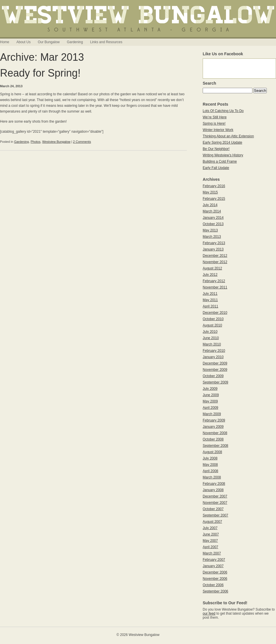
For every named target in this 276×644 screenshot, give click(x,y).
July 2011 (210, 294)
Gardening (75, 42)
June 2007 (211, 534)
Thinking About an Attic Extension (228, 136)
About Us (23, 42)
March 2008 (212, 477)
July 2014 (210, 205)
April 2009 (210, 408)
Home (5, 42)
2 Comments (82, 142)
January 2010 (213, 357)
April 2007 (210, 547)
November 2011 (215, 287)
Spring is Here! (214, 124)
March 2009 (212, 414)
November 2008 (215, 433)
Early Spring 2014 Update (222, 143)
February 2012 (214, 281)
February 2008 (214, 484)
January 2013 (213, 249)
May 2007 (210, 541)
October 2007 (213, 509)
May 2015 (210, 192)
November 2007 (215, 503)
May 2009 (210, 401)
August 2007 (212, 522)
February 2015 (214, 199)
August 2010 (212, 325)
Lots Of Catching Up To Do (223, 111)
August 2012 (212, 268)
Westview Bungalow (56, 142)
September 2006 (215, 591)
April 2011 (210, 306)
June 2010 (211, 338)
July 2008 (210, 458)
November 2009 (215, 370)
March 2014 (212, 211)
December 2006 (215, 572)
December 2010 (215, 313)
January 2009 (213, 427)
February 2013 (214, 243)
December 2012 (215, 256)
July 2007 (210, 528)
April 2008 (210, 471)
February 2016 (214, 186)
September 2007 (215, 515)
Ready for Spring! (40, 73)
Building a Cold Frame (220, 162)
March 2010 (212, 344)
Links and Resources (106, 42)
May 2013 (210, 230)
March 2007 (212, 553)
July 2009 (210, 389)
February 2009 (214, 420)
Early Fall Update (216, 168)
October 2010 (213, 319)
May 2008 (210, 465)
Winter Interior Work (218, 130)
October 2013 (213, 224)
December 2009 (215, 363)
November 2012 (215, 262)
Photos (35, 142)
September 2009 (215, 382)
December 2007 (215, 496)
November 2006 (215, 579)
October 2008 (213, 439)
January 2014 (213, 218)
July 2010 (210, 332)
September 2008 (215, 446)
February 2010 (214, 351)
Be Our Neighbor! (216, 149)
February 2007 (214, 560)
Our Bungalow (49, 42)
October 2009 (213, 376)
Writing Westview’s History (223, 155)
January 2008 (213, 490)
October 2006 (213, 585)
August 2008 (212, 452)
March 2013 (212, 237)
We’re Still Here (215, 117)
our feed (209, 613)
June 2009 (211, 395)
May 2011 (210, 300)
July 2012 (210, 275)
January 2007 (213, 566)
